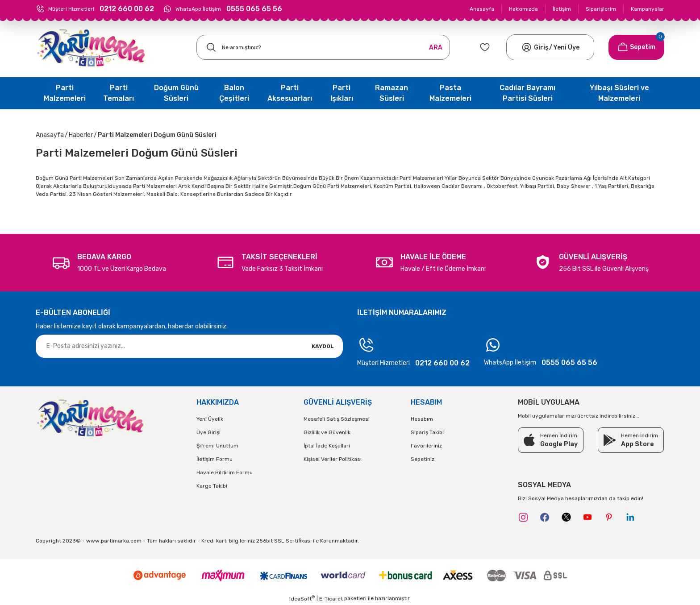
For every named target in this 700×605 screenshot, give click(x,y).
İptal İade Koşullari (327, 446)
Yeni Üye (566, 48)
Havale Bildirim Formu (225, 472)
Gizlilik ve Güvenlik (327, 432)
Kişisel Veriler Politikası (333, 459)
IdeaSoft (302, 598)
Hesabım (422, 419)
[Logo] (91, 48)
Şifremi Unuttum (217, 446)
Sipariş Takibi (427, 432)
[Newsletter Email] (189, 346)
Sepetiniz (423, 459)
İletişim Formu (215, 459)
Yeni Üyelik (210, 419)
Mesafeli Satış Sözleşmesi (337, 419)
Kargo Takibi (212, 486)
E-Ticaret (331, 599)
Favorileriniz (426, 446)
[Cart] (636, 47)
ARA (436, 48)
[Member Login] (527, 47)
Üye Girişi (208, 432)
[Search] (323, 47)
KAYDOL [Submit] (323, 346)
